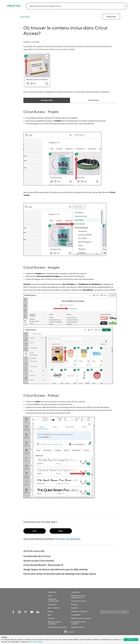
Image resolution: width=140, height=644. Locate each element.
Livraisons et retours (78, 601)
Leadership (75, 592)
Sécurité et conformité (79, 611)
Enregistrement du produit (57, 627)
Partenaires (52, 592)
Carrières (51, 618)
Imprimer (111, 17)
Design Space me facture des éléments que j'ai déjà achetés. (56, 569)
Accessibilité (76, 615)
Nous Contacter (54, 608)
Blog (49, 615)
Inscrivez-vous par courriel (114, 612)
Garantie (74, 608)
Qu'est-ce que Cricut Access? (39, 561)
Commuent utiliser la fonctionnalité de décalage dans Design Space (60, 574)
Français (69, 632)
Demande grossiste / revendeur (79, 623)
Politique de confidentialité (53, 600)
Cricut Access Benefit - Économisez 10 (43, 565)
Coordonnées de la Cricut (37, 556)
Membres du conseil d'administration (78, 597)
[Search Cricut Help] (77, 6)
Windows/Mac (47, 100)
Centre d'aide (25, 17)
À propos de (52, 604)
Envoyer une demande (68, 539)
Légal (50, 596)
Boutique (74, 604)
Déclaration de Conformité (81, 618)
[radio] (35, 531)
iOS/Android (93, 100)
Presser (50, 611)
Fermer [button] (131, 640)
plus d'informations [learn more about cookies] (36, 642)
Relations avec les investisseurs (54, 623)
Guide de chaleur (77, 627)
